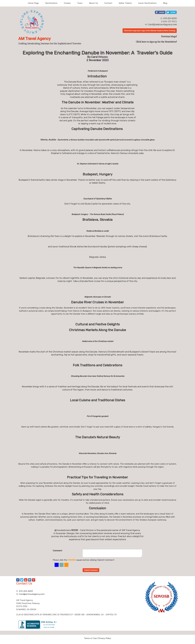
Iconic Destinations (147, 3)
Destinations (51, 3)
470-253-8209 (170, 18)
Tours (80, 3)
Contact (108, 3)
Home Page (33, 3)
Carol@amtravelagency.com (162, 24)
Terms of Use (90, 638)
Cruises (67, 3)
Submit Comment (91, 570)
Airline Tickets (125, 3)
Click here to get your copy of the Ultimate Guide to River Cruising (150, 31)
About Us (93, 3)
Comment (57, 551)
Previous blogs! (169, 37)
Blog (165, 3)
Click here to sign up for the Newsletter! (156, 42)
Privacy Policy (105, 638)
